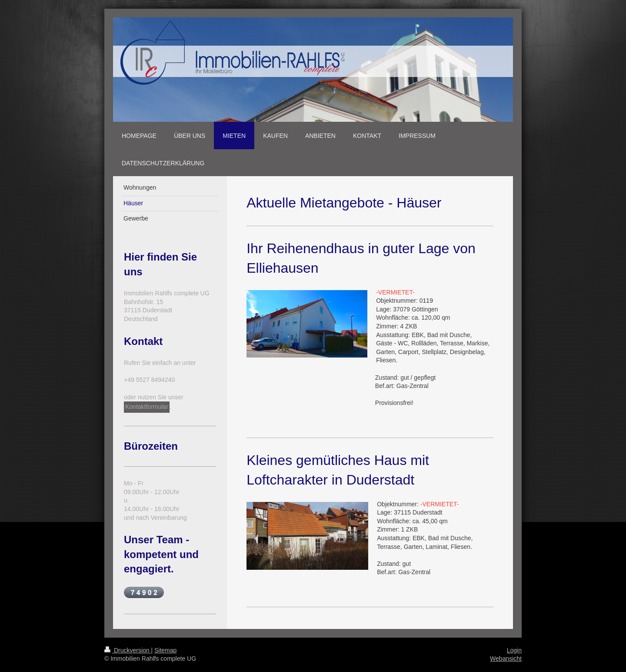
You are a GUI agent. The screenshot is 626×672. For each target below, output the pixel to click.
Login (514, 650)
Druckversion (128, 650)
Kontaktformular (147, 407)
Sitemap (165, 650)
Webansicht (506, 659)
